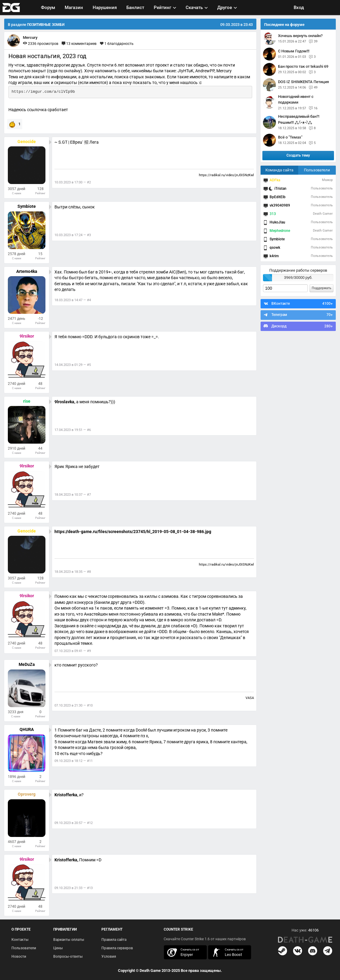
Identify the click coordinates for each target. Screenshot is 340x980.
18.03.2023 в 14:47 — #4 (73, 300)
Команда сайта (279, 170)
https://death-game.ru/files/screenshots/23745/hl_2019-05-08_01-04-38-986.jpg (133, 532)
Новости (19, 957)
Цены (58, 948)
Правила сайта (114, 940)
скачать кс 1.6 (227, 952)
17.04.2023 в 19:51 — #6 (73, 430)
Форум (48, 8)
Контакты (20, 940)
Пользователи (317, 170)
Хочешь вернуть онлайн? (300, 36)
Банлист (135, 8)
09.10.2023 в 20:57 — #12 (74, 823)
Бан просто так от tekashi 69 (303, 66)
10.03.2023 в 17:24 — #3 (73, 235)
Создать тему (298, 155)
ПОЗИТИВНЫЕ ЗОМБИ (46, 25)
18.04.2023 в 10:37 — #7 (73, 495)
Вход (299, 8)
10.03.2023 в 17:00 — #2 (73, 182)
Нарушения (105, 8)
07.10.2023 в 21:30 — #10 (74, 705)
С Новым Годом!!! (294, 51)
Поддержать (321, 288)
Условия (109, 957)
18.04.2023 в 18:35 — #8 (73, 572)
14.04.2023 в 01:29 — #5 (73, 365)
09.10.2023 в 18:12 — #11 (74, 761)
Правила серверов (117, 948)
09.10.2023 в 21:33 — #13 (74, 888)
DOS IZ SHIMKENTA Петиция (303, 82)
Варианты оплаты (69, 940)
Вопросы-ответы (68, 957)
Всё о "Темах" (290, 137)
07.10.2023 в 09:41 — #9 (73, 651)
